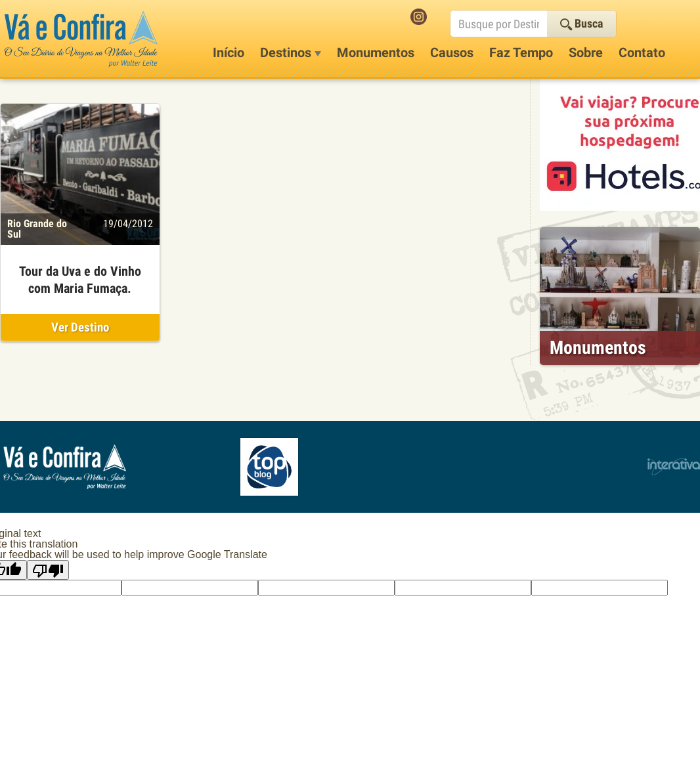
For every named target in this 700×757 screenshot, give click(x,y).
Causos (452, 53)
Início (229, 53)
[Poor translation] (48, 570)
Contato (642, 53)
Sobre (586, 53)
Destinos (291, 53)
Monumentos (376, 53)
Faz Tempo (521, 53)
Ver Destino (80, 327)
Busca (581, 23)
